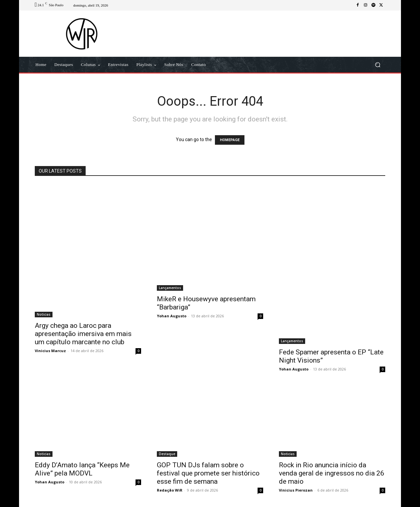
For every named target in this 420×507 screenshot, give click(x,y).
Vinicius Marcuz (50, 351)
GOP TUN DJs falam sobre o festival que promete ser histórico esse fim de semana (208, 473)
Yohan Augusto (172, 316)
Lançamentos (170, 288)
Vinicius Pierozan (296, 490)
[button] (378, 65)
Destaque (167, 454)
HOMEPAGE (230, 140)
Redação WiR (170, 490)
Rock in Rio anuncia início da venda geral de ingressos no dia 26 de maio (332, 473)
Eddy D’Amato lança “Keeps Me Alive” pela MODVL (82, 469)
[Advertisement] (265, 33)
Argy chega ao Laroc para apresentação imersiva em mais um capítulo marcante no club (83, 334)
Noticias (44, 314)
